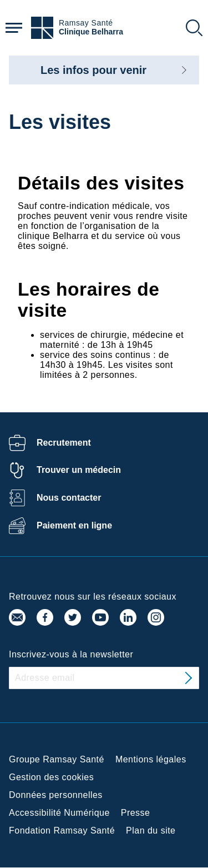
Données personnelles (56, 795)
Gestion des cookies (51, 777)
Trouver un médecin (79, 470)
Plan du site (151, 830)
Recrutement (64, 443)
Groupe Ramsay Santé (57, 759)
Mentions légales (151, 759)
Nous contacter (69, 498)
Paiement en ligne (74, 525)
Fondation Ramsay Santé (62, 830)
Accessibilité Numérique (59, 813)
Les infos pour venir (93, 70)
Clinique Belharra (91, 32)
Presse (136, 813)
